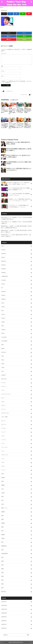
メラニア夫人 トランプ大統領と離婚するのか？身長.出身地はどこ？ (15, 206)
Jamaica (3, 329)
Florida (3, 307)
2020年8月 (4, 621)
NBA (2, 345)
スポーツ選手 (4, 417)
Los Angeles (4, 341)
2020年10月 (4, 613)
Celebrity (3, 272)
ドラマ (3, 436)
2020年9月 (4, 617)
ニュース (3, 440)
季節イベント (4, 508)
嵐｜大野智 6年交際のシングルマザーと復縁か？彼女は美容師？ (19, 163)
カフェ (3, 398)
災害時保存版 (4, 553)
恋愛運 (3, 523)
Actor (3, 246)
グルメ (3, 402)
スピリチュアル (5, 413)
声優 (2, 497)
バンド (3, 443)
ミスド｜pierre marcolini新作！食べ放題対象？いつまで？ (16, 195)
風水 (2, 588)
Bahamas (4, 261)
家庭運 (3, 512)
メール (2, 71)
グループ (3, 405)
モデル (3, 466)
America (3, 250)
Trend (3, 367)
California (4, 269)
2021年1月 (4, 602)
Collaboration (5, 276)
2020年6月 (4, 628)
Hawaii (3, 322)
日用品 (3, 538)
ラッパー (3, 470)
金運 (2, 572)
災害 (2, 550)
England (3, 299)
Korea (3, 333)
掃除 (2, 527)
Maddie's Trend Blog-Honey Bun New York (16, 3)
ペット (3, 459)
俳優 (2, 481)
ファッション (4, 447)
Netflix (3, 348)
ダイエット (4, 424)
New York (4, 352)
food (2, 310)
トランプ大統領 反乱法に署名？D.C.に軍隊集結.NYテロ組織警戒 (16, 189)
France (3, 314)
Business (4, 265)
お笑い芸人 (4, 379)
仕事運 (3, 478)
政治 (2, 531)
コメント (3, 53)
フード (3, 451)
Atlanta (3, 257)
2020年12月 (4, 605)
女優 (2, 504)
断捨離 (3, 534)
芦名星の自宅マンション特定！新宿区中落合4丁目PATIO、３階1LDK (18, 143)
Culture (3, 284)
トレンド (3, 432)
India (3, 326)
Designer (4, 291)
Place (3, 360)
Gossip (3, 318)
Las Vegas (4, 337)
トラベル (3, 428)
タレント (3, 421)
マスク (3, 462)
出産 (2, 489)
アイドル (3, 383)
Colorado (4, 280)
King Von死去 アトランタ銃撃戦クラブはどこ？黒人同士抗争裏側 (16, 217)
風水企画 (3, 591)
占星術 (3, 493)
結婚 (2, 561)
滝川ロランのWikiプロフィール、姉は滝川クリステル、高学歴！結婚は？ (18, 156)
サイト (2, 76)
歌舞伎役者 (4, 546)
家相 (2, 515)
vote (2, 371)
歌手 (2, 542)
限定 (2, 580)
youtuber (3, 375)
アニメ (3, 390)
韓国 (2, 584)
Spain (3, 364)
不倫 (2, 474)
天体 (2, 500)
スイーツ (3, 409)
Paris (3, 356)
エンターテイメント (6, 394)
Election (3, 295)
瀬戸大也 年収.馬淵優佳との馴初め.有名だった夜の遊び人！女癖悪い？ (19, 150)
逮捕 (2, 569)
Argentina (4, 254)
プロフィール (4, 455)
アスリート (4, 386)
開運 (2, 576)
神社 (2, 557)
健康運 (3, 485)
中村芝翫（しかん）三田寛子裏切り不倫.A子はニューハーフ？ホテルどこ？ (19, 169)
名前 (2, 66)
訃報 (2, 565)
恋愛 (2, 519)
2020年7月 (4, 624)
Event (3, 303)
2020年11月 (4, 609)
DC (2, 288)
